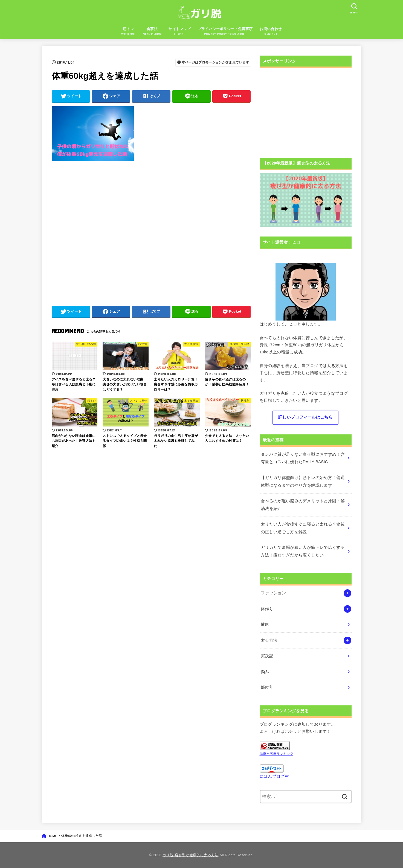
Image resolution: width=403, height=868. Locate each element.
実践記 (267, 656)
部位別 (267, 687)
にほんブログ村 (274, 776)
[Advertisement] (151, 230)
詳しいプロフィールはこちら (305, 417)
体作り (267, 609)
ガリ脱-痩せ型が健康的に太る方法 (191, 855)
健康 (265, 624)
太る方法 (269, 640)
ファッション (273, 593)
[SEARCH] (354, 8)
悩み (265, 672)
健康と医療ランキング (277, 754)
